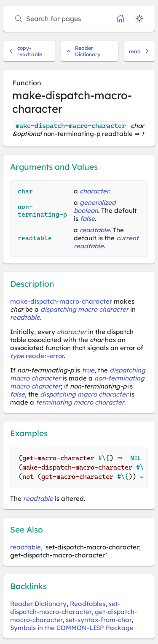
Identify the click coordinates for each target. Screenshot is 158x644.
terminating (54, 402)
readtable (95, 230)
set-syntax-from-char (99, 620)
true (88, 370)
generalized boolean (95, 207)
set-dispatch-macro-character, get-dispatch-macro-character (74, 612)
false (87, 219)
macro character (35, 386)
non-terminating (119, 378)
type (17, 356)
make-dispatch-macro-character (61, 301)
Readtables (88, 604)
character (94, 191)
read (139, 51)
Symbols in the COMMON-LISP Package (72, 628)
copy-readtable (25, 51)
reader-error (45, 356)
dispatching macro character (84, 309)
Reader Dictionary (83, 51)
